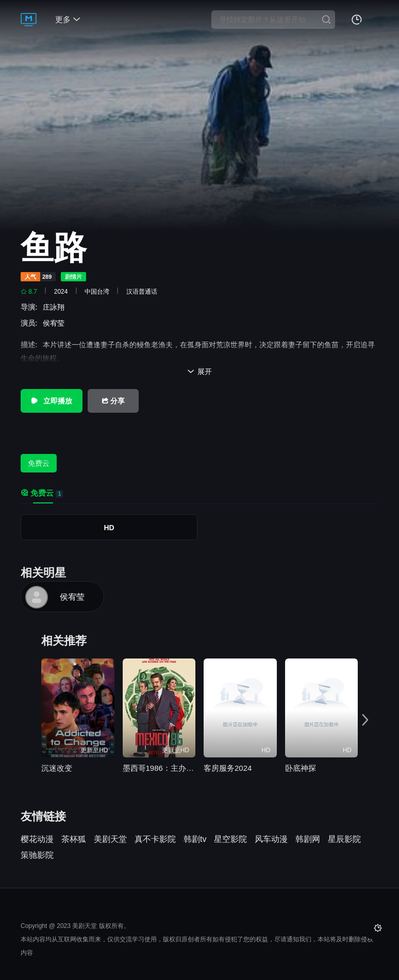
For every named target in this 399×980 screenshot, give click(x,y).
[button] (367, 719)
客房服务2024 (228, 768)
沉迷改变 (57, 768)
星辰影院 (344, 839)
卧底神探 (301, 768)
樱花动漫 (37, 839)
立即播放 (52, 401)
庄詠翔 (56, 307)
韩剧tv (195, 839)
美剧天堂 (110, 839)
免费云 (39, 463)
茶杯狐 (74, 839)
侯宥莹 (56, 323)
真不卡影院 (155, 839)
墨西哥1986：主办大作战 (159, 768)
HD (109, 528)
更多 (68, 19)
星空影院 (230, 839)
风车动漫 (271, 839)
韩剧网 (308, 839)
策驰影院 (37, 855)
